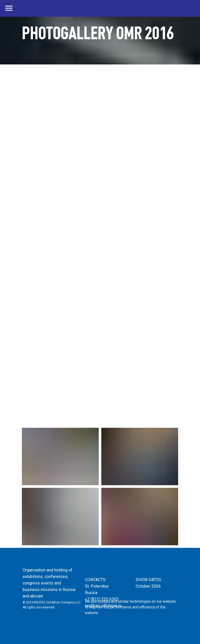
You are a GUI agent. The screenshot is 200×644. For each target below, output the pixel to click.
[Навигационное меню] (9, 8)
